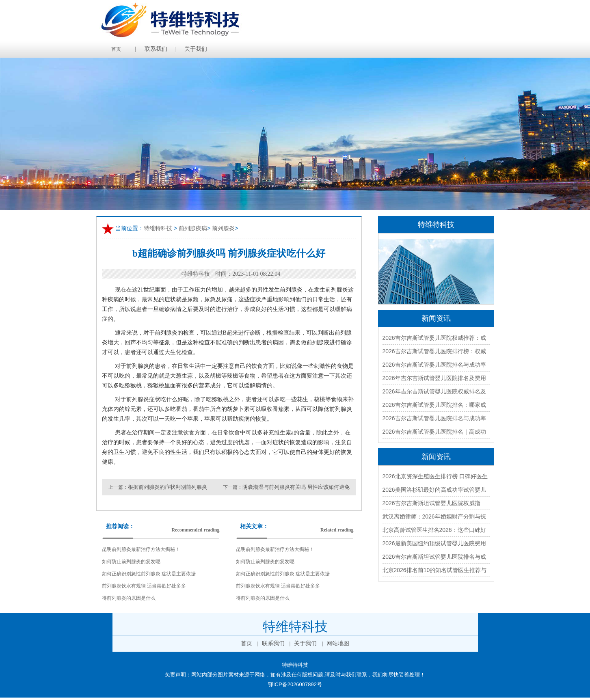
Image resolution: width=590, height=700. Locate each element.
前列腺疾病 (193, 228)
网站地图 (338, 643)
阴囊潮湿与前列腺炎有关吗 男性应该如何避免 (296, 487)
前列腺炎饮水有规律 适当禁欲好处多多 (144, 586)
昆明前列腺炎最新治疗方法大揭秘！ (141, 549)
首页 (116, 49)
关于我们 (196, 49)
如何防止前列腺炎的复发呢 (131, 562)
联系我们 (156, 49)
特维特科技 (158, 228)
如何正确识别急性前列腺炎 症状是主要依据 (149, 574)
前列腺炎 (223, 228)
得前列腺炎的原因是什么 (129, 598)
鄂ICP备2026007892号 (295, 684)
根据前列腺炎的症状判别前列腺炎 (167, 487)
